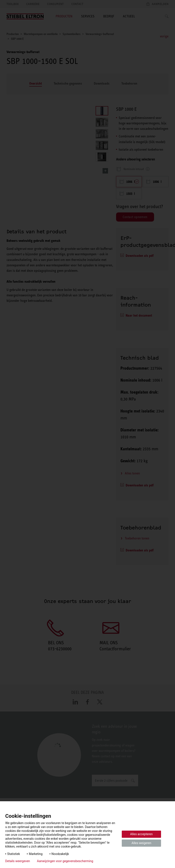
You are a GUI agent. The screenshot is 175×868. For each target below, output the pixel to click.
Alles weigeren (141, 843)
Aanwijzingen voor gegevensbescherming (65, 861)
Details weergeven (18, 861)
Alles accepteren (141, 834)
